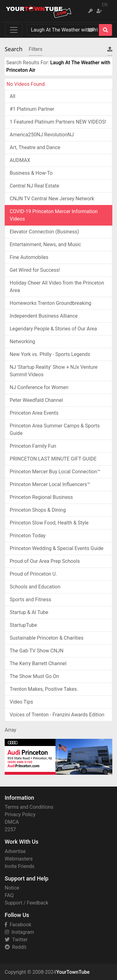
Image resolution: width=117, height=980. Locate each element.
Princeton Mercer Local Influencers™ (50, 484)
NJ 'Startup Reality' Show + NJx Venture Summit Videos (54, 371)
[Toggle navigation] (14, 30)
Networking (22, 341)
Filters (36, 49)
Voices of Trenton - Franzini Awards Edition (57, 715)
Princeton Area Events (34, 413)
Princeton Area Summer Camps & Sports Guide (55, 429)
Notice (12, 888)
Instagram (19, 932)
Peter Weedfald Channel (36, 400)
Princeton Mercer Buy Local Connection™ (55, 472)
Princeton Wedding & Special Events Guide (56, 548)
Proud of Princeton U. (33, 574)
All (12, 96)
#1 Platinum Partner (32, 109)
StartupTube (23, 625)
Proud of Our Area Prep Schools (45, 561)
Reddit (15, 947)
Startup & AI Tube (29, 612)
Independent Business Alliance (44, 316)
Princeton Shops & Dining (38, 510)
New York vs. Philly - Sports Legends (50, 354)
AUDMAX (20, 160)
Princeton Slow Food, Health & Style (49, 523)
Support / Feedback (27, 903)
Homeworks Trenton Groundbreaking (50, 303)
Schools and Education (35, 587)
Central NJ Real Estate (34, 186)
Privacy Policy (20, 814)
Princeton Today (28, 536)
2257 (10, 829)
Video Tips (21, 702)
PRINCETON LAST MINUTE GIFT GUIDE (53, 459)
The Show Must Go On (34, 676)
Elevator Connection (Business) (44, 232)
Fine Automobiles (29, 257)
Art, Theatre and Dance (35, 147)
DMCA (12, 822)
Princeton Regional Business (41, 497)
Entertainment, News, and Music (45, 244)
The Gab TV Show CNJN (37, 651)
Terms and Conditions (29, 807)
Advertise (15, 851)
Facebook (18, 925)
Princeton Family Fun (33, 446)
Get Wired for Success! (35, 270)
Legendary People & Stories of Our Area (53, 329)
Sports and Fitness (30, 600)
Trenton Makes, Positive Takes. (44, 689)
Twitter (16, 940)
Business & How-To (31, 173)
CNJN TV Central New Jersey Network (52, 199)
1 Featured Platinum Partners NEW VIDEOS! (58, 122)
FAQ (9, 895)
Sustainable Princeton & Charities (46, 638)
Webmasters (19, 859)
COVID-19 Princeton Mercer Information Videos (54, 215)
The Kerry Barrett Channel (38, 663)
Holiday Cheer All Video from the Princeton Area (57, 287)
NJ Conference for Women (39, 387)
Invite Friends (19, 866)
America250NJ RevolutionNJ (42, 135)
